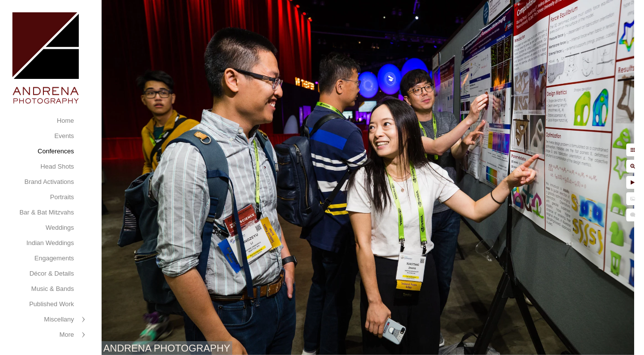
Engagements (54, 258)
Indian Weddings (50, 243)
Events (64, 136)
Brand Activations (49, 182)
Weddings (60, 228)
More (67, 335)
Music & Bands (53, 289)
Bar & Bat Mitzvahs (47, 212)
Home (65, 121)
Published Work (52, 304)
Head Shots (57, 166)
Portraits (62, 197)
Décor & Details (52, 273)
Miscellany (59, 319)
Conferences (56, 151)
